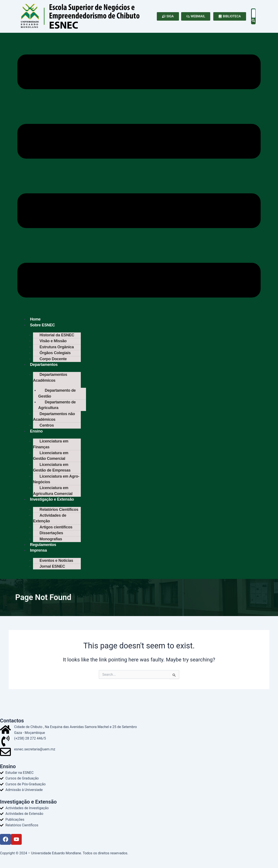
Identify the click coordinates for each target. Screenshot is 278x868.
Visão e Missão (53, 342)
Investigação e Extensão (52, 506)
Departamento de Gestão (57, 396)
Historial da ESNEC (57, 336)
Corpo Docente (53, 360)
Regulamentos (43, 552)
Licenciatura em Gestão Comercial (51, 460)
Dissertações (51, 540)
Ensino (36, 435)
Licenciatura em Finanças (51, 448)
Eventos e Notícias (56, 569)
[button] (139, 177)
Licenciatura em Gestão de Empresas (52, 473)
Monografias (51, 547)
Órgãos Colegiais (55, 354)
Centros (47, 429)
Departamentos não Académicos (54, 420)
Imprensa (38, 558)
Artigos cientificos (56, 534)
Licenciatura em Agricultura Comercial (53, 497)
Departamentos (44, 366)
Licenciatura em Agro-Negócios (56, 485)
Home (35, 319)
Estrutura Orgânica (57, 348)
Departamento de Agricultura (57, 408)
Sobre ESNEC (42, 325)
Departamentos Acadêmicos (50, 379)
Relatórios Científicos (59, 516)
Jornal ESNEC (52, 575)
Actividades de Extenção (50, 525)
